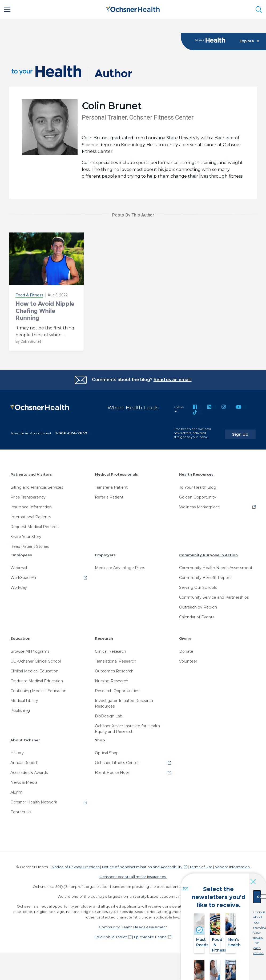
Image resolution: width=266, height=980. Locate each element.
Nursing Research (112, 681)
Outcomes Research (114, 671)
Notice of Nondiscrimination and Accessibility (142, 867)
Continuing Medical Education (38, 691)
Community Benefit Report (205, 578)
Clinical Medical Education (34, 671)
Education (20, 639)
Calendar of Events (197, 618)
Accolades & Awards (29, 773)
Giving (185, 639)
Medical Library (24, 701)
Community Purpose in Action (208, 555)
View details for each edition (237, 916)
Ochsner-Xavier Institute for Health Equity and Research (127, 729)
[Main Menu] (7, 9)
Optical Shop (107, 753)
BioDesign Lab (109, 716)
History (17, 753)
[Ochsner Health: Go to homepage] (133, 8)
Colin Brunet (31, 342)
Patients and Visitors (31, 475)
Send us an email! (173, 380)
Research (104, 639)
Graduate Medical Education (37, 681)
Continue (237, 888)
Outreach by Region (198, 608)
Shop (100, 740)
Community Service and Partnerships (214, 598)
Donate (186, 652)
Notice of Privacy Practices (76, 867)
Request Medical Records (34, 527)
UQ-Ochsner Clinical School (36, 661)
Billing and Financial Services (37, 488)
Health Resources (196, 475)
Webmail (19, 568)
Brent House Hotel (113, 773)
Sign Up (245, 432)
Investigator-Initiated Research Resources (124, 704)
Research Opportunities (117, 691)
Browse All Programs (30, 652)
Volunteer (188, 661)
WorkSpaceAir (23, 578)
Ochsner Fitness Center (117, 763)
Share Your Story (26, 537)
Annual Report (24, 763)
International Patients (31, 517)
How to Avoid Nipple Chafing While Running (45, 311)
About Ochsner (25, 740)
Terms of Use (201, 867)
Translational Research (116, 661)
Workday (19, 588)
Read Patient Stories (30, 547)
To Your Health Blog (198, 488)
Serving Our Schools (198, 588)
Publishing (20, 711)
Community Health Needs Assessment (216, 568)
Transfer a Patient (111, 488)
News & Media (24, 783)
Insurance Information (31, 507)
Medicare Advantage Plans (120, 568)
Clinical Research (110, 652)
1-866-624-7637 (71, 434)
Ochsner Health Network (34, 803)
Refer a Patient (109, 497)
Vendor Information (232, 867)
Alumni (17, 793)
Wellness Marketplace (199, 507)
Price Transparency (28, 497)
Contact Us (21, 812)
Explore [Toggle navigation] (249, 42)
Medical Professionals (116, 475)
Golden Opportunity (198, 497)
